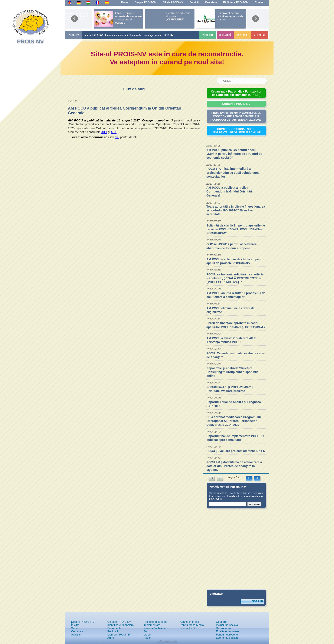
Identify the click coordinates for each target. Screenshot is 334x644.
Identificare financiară (117, 35)
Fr (97, 3)
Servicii (76, 628)
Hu (88, 3)
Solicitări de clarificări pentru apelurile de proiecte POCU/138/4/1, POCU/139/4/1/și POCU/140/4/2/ (236, 229)
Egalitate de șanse (227, 631)
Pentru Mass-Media (192, 625)
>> (257, 478)
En (69, 3)
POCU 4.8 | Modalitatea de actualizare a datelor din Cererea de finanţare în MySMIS (234, 466)
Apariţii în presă (189, 622)
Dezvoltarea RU (226, 628)
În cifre (75, 625)
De (79, 3)
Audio (147, 638)
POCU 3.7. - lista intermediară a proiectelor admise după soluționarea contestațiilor (233, 172)
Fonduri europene (227, 635)
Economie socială (227, 638)
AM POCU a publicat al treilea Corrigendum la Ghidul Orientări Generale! (229, 191)
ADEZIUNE (260, 35)
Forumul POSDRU (191, 628)
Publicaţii (148, 35)
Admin (111, 638)
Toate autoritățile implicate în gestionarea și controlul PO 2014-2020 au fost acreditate (236, 210)
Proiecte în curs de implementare (155, 623)
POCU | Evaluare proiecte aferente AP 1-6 (236, 451)
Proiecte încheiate (155, 628)
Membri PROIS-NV (164, 35)
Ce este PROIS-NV (119, 622)
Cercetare (77, 631)
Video (147, 635)
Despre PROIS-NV (83, 622)
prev (75, 17)
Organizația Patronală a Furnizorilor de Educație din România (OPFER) (236, 93)
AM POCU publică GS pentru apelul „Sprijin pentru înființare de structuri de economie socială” (234, 154)
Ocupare (221, 622)
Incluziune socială (227, 625)
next (256, 17)
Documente (135, 35)
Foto (146, 631)
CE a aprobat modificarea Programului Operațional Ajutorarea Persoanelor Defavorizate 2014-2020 (234, 421)
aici (117, 137)
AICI (104, 132)
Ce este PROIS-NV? (94, 35)
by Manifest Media (167, 641)
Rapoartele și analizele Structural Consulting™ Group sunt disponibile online (232, 372)
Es (107, 3)
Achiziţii (76, 635)
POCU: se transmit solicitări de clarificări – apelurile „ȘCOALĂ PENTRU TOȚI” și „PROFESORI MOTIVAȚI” (235, 278)
